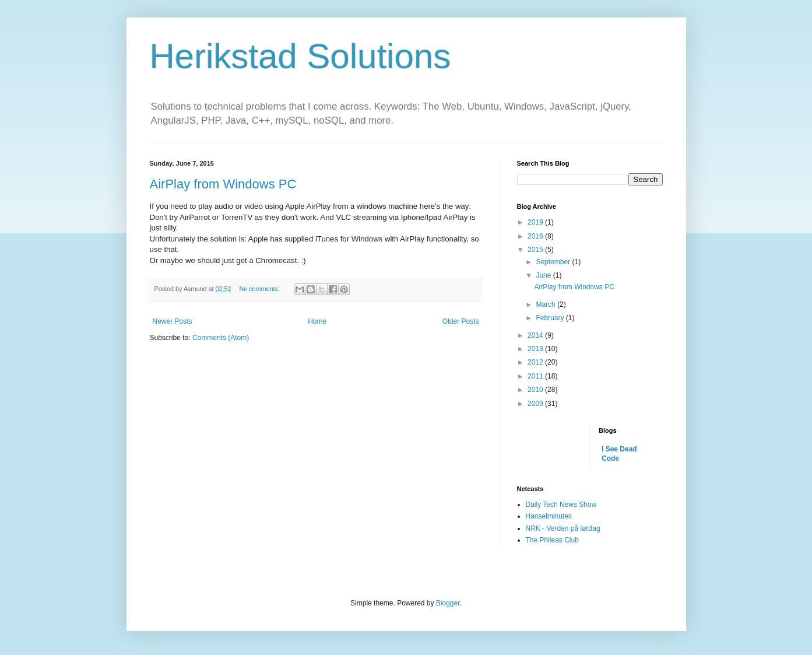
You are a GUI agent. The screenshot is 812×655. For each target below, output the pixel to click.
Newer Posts (173, 321)
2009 (536, 404)
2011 (536, 376)
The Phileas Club (552, 540)
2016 (536, 236)
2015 (536, 250)
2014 (536, 335)
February (551, 318)
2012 (536, 362)
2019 (536, 222)
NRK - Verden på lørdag (563, 528)
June (544, 275)
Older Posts (461, 321)
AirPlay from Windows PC (223, 184)
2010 (536, 390)
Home (317, 321)
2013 (536, 349)
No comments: (260, 289)
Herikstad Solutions (300, 56)
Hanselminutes (549, 516)
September (554, 262)
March (546, 304)
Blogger (448, 603)
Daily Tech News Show (561, 505)
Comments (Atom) (221, 338)
